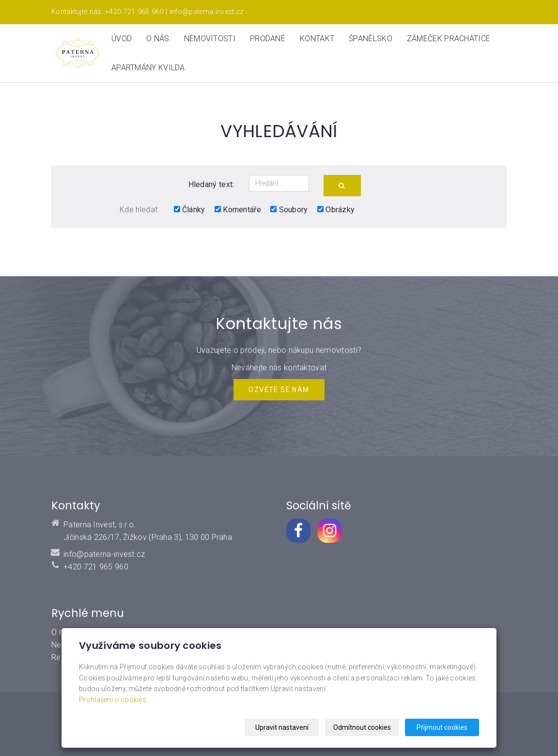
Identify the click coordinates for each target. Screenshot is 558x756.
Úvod (122, 39)
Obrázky (336, 210)
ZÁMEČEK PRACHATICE (449, 39)
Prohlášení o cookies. (113, 700)
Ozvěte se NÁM (279, 390)
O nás (158, 39)
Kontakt (317, 39)
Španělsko (371, 39)
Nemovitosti (210, 39)
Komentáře (238, 210)
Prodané (268, 39)
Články (190, 210)
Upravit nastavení (282, 727)
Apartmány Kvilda (148, 68)
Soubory (289, 210)
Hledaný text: (211, 184)
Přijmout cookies (442, 727)
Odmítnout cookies (362, 727)
